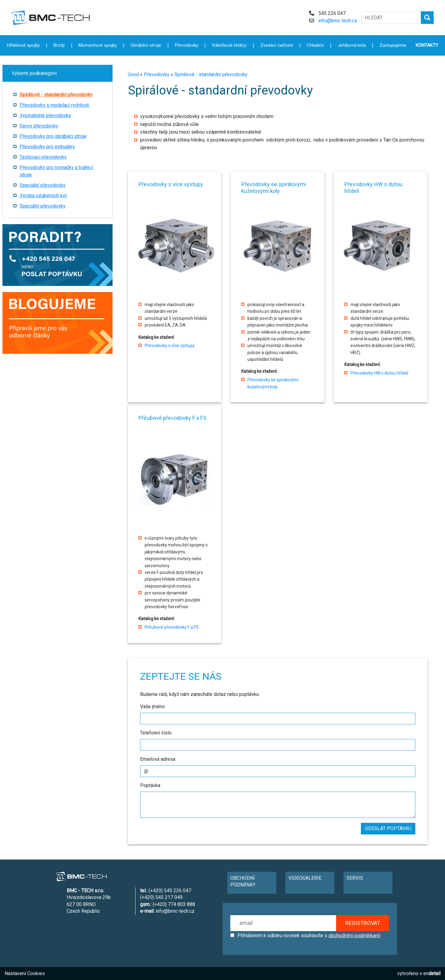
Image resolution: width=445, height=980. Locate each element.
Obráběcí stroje (146, 45)
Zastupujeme (393, 45)
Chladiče (315, 45)
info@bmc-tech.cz (338, 21)
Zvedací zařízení (277, 45)
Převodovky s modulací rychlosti (54, 105)
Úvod (133, 74)
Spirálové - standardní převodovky (211, 74)
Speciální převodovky (43, 185)
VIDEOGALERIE (305, 878)
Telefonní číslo (156, 733)
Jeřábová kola (352, 45)
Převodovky (157, 74)
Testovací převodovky (43, 157)
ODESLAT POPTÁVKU (388, 828)
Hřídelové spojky (23, 45)
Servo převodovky (39, 126)
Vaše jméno (152, 706)
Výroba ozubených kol (43, 196)
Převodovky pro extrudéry (47, 147)
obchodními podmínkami (354, 936)
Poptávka (150, 785)
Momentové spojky (98, 45)
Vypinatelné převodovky (45, 115)
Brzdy (59, 45)
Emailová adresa (158, 759)
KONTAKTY (427, 45)
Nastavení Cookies (25, 973)
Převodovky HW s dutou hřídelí (379, 373)
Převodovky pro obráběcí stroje (53, 136)
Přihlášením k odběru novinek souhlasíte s (309, 936)
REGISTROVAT (363, 923)
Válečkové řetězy (229, 45)
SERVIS (355, 878)
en (432, 973)
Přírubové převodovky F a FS (172, 627)
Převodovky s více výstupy (170, 346)
